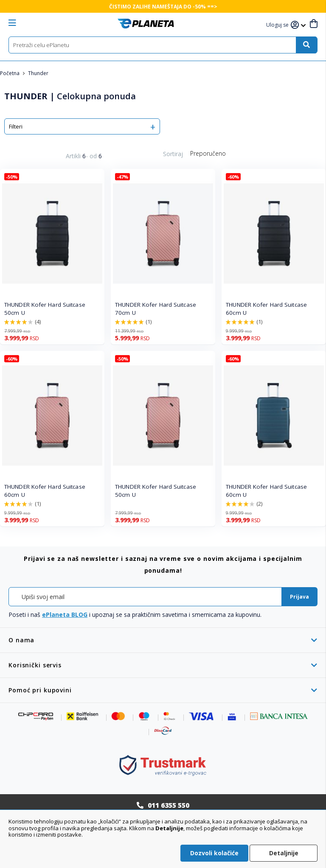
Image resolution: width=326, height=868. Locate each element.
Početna (10, 73)
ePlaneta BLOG (65, 615)
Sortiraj (173, 154)
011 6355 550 (169, 805)
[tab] (163, 640)
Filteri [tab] (16, 126)
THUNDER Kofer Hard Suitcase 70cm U (156, 309)
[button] (278, 25)
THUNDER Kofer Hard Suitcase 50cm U (45, 309)
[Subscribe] (299, 597)
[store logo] (146, 24)
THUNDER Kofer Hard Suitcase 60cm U (266, 309)
